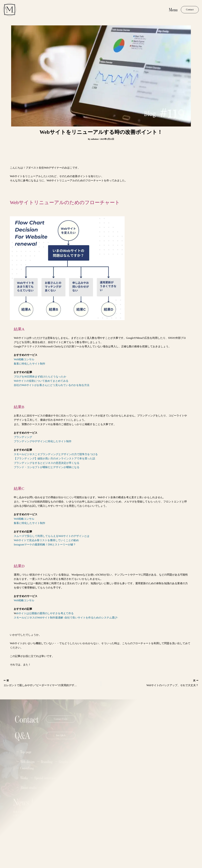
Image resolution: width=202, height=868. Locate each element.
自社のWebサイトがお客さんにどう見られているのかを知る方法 (52, 385)
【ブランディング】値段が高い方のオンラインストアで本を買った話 (54, 458)
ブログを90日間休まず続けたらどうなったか (40, 377)
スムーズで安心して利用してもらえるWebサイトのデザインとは (52, 536)
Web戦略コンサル (24, 359)
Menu (173, 10)
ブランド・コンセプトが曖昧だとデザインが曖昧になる (47, 467)
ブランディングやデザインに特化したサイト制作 (43, 441)
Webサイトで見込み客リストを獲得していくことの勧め (46, 540)
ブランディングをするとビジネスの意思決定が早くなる (47, 463)
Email (71, 813)
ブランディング (23, 437)
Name (71, 801)
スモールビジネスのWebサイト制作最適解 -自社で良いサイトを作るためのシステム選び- (66, 618)
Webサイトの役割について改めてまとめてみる (41, 381)
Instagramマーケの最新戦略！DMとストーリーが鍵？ (45, 545)
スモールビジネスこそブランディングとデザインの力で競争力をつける (56, 454)
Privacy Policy (46, 851)
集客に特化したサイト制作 (30, 364)
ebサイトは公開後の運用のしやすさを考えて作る (45, 613)
